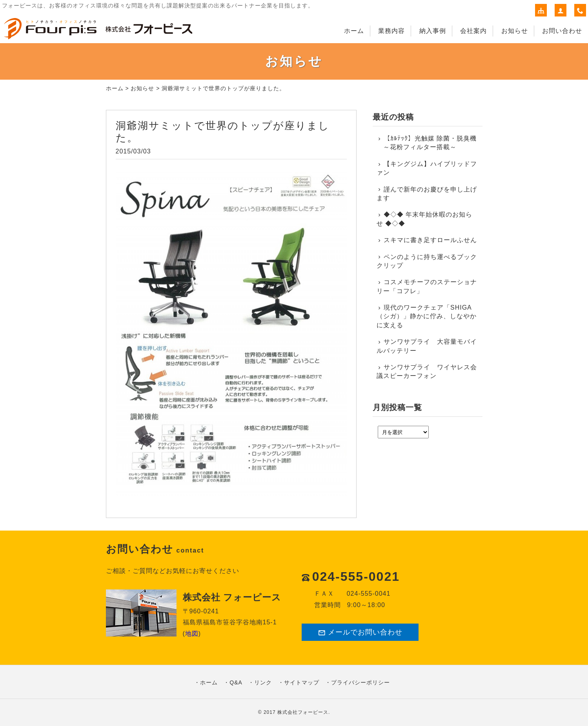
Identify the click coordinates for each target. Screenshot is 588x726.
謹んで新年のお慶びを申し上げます (427, 194)
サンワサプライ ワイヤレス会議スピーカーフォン (427, 371)
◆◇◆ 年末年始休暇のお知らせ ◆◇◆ (425, 219)
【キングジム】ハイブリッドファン (427, 168)
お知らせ (515, 31)
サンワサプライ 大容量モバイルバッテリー (427, 346)
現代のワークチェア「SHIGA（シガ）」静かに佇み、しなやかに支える (427, 316)
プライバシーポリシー (360, 682)
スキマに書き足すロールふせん (430, 240)
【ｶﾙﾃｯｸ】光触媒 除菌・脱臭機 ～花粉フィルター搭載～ (427, 143)
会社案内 (473, 31)
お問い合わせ (562, 31)
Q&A (236, 682)
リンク (263, 682)
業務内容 (391, 31)
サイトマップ (302, 682)
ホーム (354, 31)
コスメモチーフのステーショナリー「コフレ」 (427, 286)
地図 (192, 634)
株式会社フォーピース (303, 712)
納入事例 (433, 31)
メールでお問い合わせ (360, 632)
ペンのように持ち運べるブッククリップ (427, 261)
